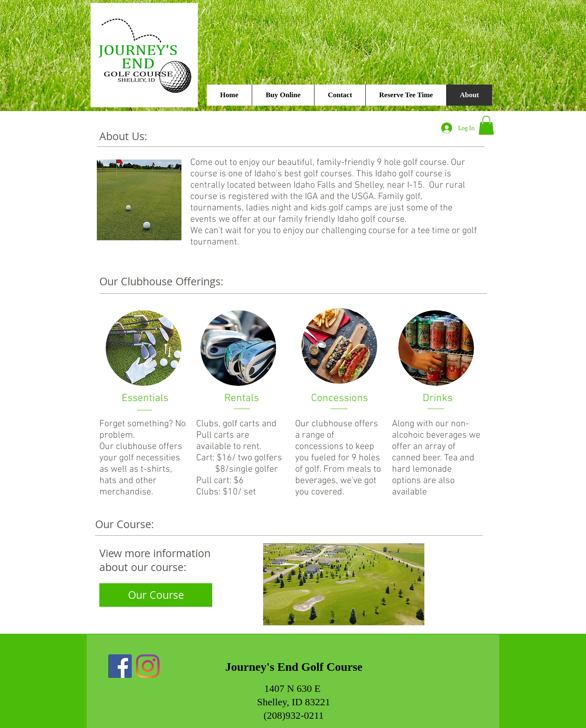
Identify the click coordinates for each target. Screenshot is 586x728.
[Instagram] (148, 666)
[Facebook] (120, 666)
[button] (486, 125)
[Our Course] (156, 595)
